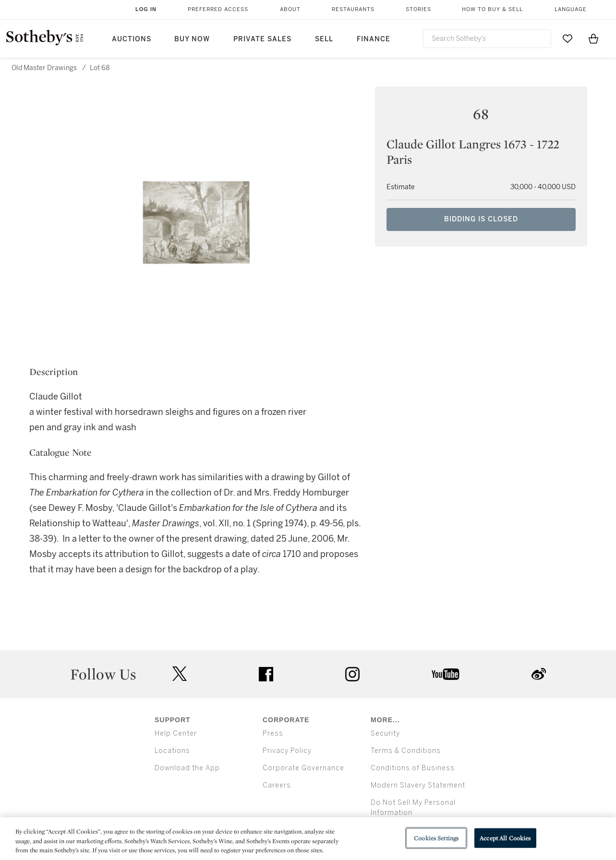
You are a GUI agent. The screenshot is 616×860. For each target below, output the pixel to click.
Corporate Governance (303, 768)
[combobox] (487, 39)
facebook (266, 674)
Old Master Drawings (44, 68)
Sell (324, 39)
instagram (352, 674)
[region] (308, 839)
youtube (446, 674)
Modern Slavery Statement (418, 785)
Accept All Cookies (505, 838)
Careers (277, 785)
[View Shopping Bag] (593, 38)
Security (385, 733)
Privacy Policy (287, 751)
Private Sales (262, 39)
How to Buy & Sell (492, 9)
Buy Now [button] (192, 39)
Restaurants (353, 9)
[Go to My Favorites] (568, 38)
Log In (146, 9)
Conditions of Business (413, 768)
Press (273, 733)
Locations (172, 751)
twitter (180, 674)
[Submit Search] (540, 38)
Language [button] (571, 9)
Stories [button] (418, 9)
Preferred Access (218, 9)
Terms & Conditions (406, 751)
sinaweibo (539, 674)
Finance (374, 39)
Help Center (176, 733)
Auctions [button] (132, 39)
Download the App (187, 768)
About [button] (290, 9)
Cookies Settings (436, 838)
